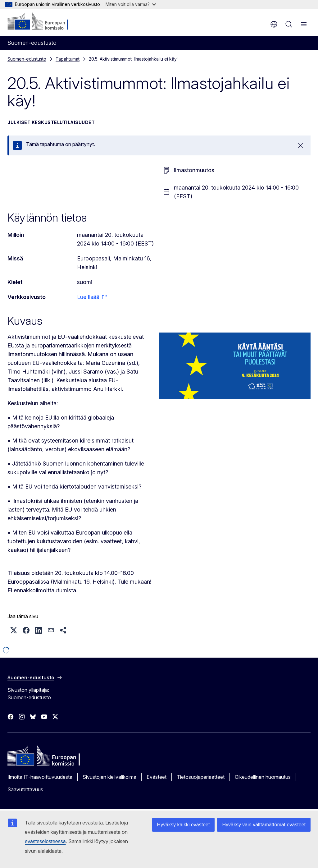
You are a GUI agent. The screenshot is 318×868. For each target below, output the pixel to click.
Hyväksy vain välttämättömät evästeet (264, 825)
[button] (14, 630)
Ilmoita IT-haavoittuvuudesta (40, 777)
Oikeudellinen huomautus (263, 777)
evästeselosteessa (45, 841)
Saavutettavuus (25, 789)
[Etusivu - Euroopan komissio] (45, 22)
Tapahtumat (68, 59)
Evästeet (157, 777)
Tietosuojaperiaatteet (201, 777)
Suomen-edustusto (27, 59)
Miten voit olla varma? (131, 4)
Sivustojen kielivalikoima (109, 777)
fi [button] (274, 24)
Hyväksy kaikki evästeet (184, 825)
